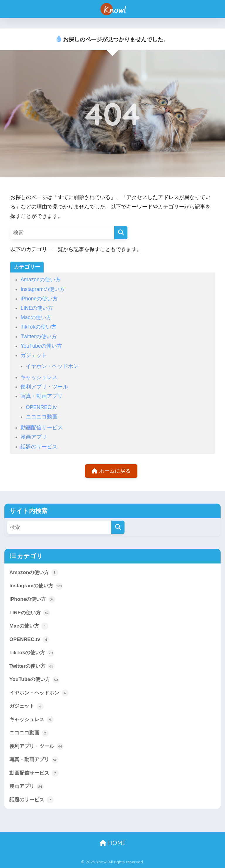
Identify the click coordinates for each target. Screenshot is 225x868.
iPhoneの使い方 (39, 299)
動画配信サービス (42, 428)
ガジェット (34, 355)
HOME (113, 843)
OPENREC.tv (41, 407)
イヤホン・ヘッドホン (52, 366)
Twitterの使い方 (39, 337)
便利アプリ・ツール (44, 387)
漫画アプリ (34, 437)
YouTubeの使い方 (41, 346)
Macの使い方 (36, 317)
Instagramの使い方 (42, 289)
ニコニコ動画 (42, 417)
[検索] (121, 233)
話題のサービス (39, 447)
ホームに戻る (111, 471)
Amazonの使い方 (41, 280)
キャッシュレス (39, 377)
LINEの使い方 (37, 308)
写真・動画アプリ (42, 396)
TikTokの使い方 (38, 327)
